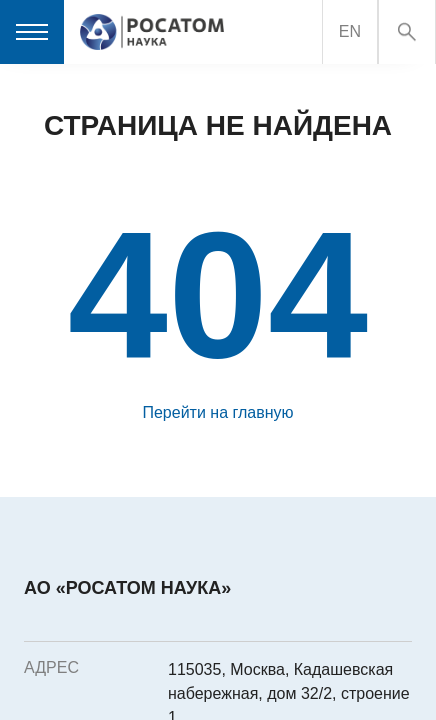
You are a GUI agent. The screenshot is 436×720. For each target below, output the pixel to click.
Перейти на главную (217, 412)
